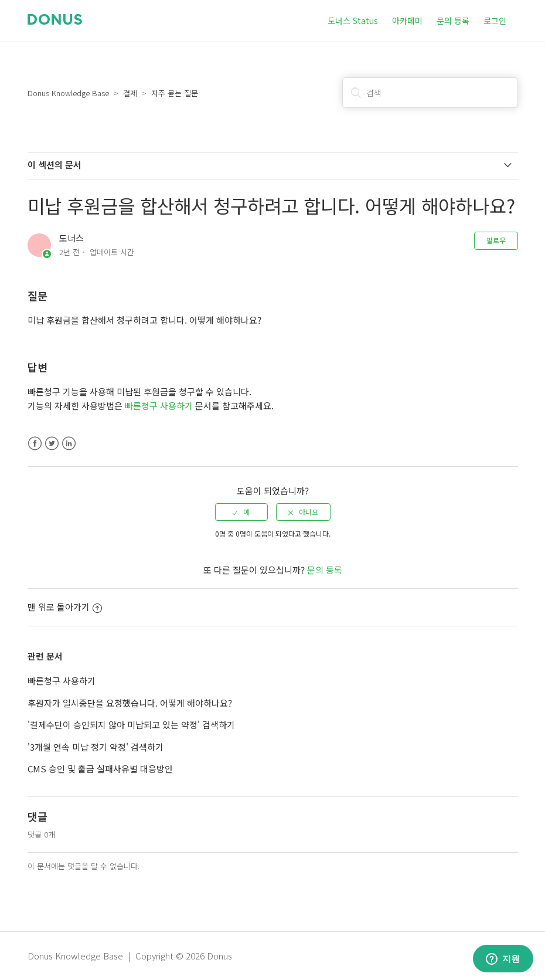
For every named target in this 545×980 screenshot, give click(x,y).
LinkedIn (69, 444)
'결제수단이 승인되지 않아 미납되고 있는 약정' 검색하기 (131, 725)
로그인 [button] (495, 21)
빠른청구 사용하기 (160, 406)
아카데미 (407, 21)
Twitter (52, 444)
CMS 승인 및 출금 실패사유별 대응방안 (100, 769)
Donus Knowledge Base (68, 93)
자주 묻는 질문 (175, 93)
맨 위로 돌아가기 (65, 607)
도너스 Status (353, 21)
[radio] (241, 512)
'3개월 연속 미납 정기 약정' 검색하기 (96, 747)
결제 (130, 93)
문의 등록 (453, 21)
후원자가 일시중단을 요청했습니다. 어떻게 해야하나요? (130, 703)
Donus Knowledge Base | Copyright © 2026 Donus (130, 956)
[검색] (430, 93)
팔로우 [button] (496, 240)
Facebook (35, 444)
